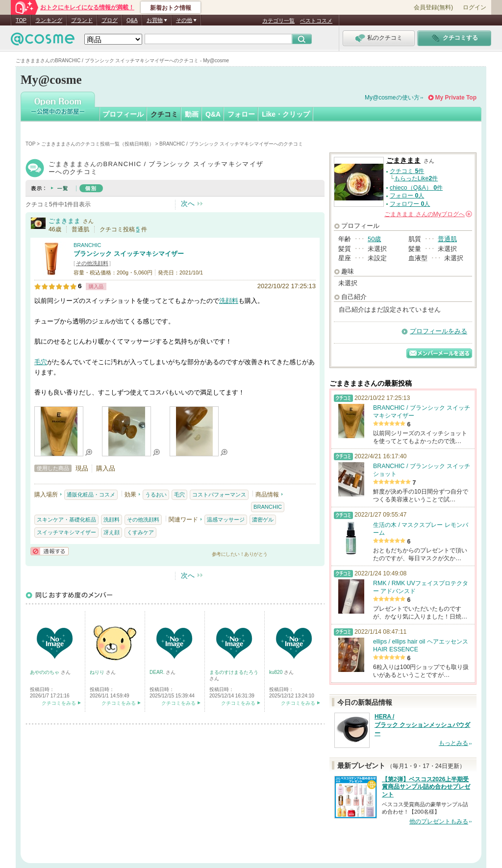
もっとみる (453, 743)
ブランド (82, 20)
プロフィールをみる (439, 331)
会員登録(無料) (433, 7)
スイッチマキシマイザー (66, 532)
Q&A (132, 20)
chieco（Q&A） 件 (416, 188)
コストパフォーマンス (219, 495)
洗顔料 (229, 301)
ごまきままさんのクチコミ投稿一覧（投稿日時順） (98, 144)
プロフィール (123, 114)
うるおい (156, 495)
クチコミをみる (59, 703)
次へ (188, 203)
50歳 (374, 239)
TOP (21, 20)
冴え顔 (112, 532)
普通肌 (447, 239)
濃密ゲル (263, 520)
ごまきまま (64, 221)
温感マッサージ (226, 520)
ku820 (276, 672)
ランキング (49, 20)
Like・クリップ (286, 114)
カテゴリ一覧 (278, 21)
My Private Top (456, 98)
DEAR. (158, 672)
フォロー (241, 114)
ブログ (110, 20)
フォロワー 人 (410, 204)
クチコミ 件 (407, 171)
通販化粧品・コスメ (91, 495)
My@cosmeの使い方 (392, 98)
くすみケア (140, 532)
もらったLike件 (416, 178)
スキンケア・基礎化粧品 (66, 520)
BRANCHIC (87, 245)
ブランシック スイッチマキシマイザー (129, 254)
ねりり (98, 672)
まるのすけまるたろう (234, 672)
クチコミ (164, 114)
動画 (192, 114)
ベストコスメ (316, 21)
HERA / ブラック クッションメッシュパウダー (422, 725)
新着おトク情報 (171, 8)
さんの (428, 214)
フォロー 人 (407, 196)
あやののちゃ (45, 672)
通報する (50, 551)
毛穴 (41, 362)
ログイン (475, 7)
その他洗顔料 (92, 263)
